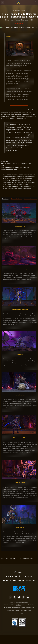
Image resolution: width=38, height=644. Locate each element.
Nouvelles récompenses (30, 199)
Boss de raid (5, 199)
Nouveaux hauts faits (16, 199)
